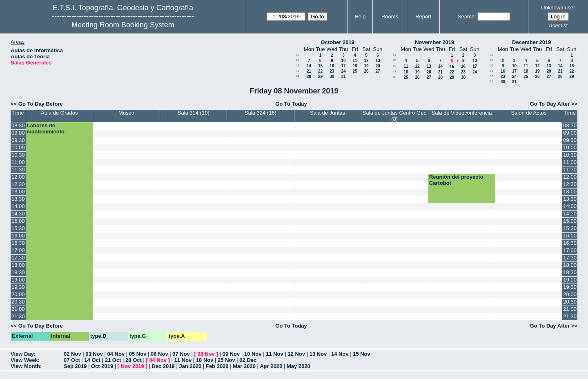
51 (491, 71)
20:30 (18, 302)
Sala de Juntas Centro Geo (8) (395, 116)
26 (366, 71)
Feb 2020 (217, 366)
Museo (126, 113)
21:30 (18, 316)
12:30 (18, 184)
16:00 (18, 236)
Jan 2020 (190, 366)
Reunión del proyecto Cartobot (456, 180)
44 (297, 76)
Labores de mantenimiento (46, 129)
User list (558, 25)
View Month (25, 366)
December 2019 (531, 42)
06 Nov (159, 354)
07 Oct (72, 360)
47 (395, 72)
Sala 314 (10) (194, 113)
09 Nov (231, 354)
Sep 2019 (75, 366)
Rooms (390, 17)
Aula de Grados (59, 113)
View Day (22, 354)
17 (343, 66)
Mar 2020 (244, 366)
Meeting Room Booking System (123, 25)
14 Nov (340, 354)
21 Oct (113, 360)
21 (309, 71)
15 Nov (362, 354)
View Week (24, 360)
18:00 (18, 265)
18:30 (18, 272)
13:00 (18, 192)
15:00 (18, 221)
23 (332, 71)
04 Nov (116, 354)
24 (343, 71)
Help (360, 17)
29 (320, 76)
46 (395, 66)
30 (332, 76)
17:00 (18, 250)
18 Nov (205, 360)
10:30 (18, 155)
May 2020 (298, 366)
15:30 (18, 228)
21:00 (18, 309)
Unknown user (558, 8)
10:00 (18, 147)
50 (491, 65)
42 (297, 65)
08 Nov (206, 354)
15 (320, 66)
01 (491, 81)
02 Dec (248, 360)
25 (355, 71)
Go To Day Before (41, 104)
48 (395, 77)
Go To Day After (550, 104)
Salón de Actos (529, 113)
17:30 (18, 258)
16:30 (18, 243)
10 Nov (253, 354)
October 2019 (338, 42)
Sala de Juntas (327, 113)
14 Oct (92, 360)
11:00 (18, 162)
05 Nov (138, 354)
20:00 (18, 294)
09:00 (18, 133)
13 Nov (318, 354)
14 (309, 66)
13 (378, 61)
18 (355, 66)
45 (395, 60)
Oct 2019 (102, 366)
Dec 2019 (163, 366)
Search (466, 17)
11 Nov (275, 354)
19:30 (18, 287)
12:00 (18, 177)
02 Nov (72, 354)
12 (366, 61)
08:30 (18, 125)
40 (297, 55)
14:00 (18, 206)
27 (378, 71)
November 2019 (434, 42)
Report (423, 17)
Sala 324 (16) (261, 113)
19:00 (18, 280)
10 (343, 61)
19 (366, 66)
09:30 (18, 140)
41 (297, 60)
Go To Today (291, 104)
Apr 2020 (271, 366)
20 (378, 66)
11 (355, 61)
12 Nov (296, 354)
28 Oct (134, 360)
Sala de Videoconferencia (462, 113)
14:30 (18, 214)
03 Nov (94, 354)
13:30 (18, 199)
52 (491, 76)
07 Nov (181, 354)
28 (309, 76)
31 (343, 76)
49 (491, 60)
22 (320, 71)
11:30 (18, 170)
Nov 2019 (133, 366)
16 (332, 66)
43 (297, 71)
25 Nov (226, 360)
